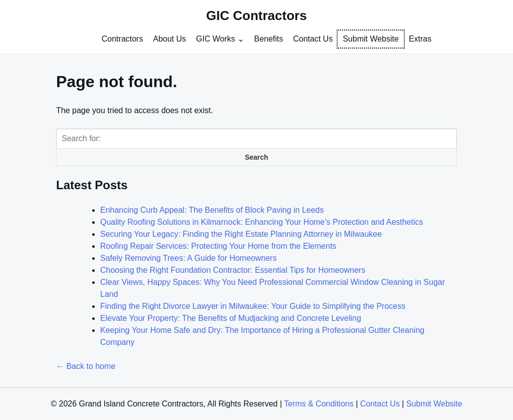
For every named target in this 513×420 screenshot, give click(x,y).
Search (257, 157)
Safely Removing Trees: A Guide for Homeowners (188, 258)
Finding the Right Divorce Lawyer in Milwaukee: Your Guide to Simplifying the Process (253, 306)
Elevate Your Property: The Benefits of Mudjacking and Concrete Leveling (231, 318)
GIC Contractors (257, 16)
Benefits (269, 39)
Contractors (122, 39)
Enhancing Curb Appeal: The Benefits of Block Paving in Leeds (212, 210)
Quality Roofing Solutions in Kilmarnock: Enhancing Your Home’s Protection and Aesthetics (262, 222)
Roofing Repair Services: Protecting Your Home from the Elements (218, 246)
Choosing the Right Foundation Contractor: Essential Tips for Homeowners (233, 270)
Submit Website (371, 39)
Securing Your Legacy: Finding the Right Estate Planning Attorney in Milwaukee (241, 234)
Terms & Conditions (319, 404)
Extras (420, 39)
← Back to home (86, 366)
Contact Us (313, 39)
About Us (169, 39)
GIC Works (215, 39)
